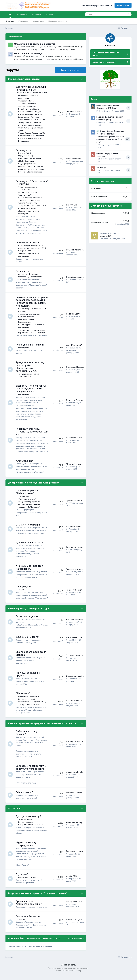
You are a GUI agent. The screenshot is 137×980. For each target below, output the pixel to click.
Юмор (34, 883)
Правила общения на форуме (80, 925)
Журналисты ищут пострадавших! (27, 849)
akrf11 (99, 170)
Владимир (73, 114)
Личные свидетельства (29, 211)
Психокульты (24, 150)
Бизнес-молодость (27, 622)
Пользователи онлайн (58, 21)
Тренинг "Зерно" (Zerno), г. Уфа (81, 594)
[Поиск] (100, 14)
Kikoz (71, 801)
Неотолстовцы (36, 277)
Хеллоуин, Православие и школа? (82, 367)
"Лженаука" (23, 699)
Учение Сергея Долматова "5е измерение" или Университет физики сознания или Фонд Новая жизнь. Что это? (110, 137)
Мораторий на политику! (28, 54)
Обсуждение (24, 214)
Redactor (73, 532)
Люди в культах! (26, 825)
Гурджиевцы (24, 117)
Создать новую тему (70, 70)
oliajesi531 (73, 684)
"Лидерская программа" (29, 505)
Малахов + (35, 702)
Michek (99, 111)
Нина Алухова (75, 370)
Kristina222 (74, 207)
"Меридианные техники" (31, 345)
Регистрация (123, 5)
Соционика (23, 702)
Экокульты (22, 271)
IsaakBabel (73, 597)
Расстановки (24, 705)
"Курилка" (22, 880)
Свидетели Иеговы (27, 101)
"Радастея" (40, 112)
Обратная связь (68, 970)
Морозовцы (24, 277)
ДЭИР (21, 161)
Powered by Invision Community (68, 976)
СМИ (44, 206)
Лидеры (50, 14)
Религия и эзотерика (76, 828)
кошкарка (73, 750)
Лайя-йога (38, 122)
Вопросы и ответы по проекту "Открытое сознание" (38, 899)
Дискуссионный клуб (29, 822)
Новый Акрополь (26, 112)
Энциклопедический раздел (24, 79)
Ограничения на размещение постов (35, 44)
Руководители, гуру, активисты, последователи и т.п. (29, 432)
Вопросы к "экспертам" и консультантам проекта (31, 773)
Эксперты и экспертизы (29, 314)
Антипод (100, 145)
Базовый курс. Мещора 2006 (31, 245)
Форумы (10, 21)
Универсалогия (25, 122)
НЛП (44, 707)
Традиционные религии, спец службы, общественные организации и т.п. (30, 367)
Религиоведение (26, 828)
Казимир (73, 663)
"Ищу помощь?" (25, 195)
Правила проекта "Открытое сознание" (29, 908)
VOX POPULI (15, 814)
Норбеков (39, 166)
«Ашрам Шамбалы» (27, 106)
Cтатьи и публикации (28, 192)
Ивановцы (34, 274)
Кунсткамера (24, 883)
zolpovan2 (73, 884)
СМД (34, 705)
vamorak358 (106, 236)
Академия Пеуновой (27, 103)
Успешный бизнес (74, 572)
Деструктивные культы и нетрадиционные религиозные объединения (32, 90)
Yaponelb (73, 859)
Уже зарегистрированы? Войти (97, 6)
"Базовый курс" (25, 499)
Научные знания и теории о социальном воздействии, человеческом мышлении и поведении (32, 301)
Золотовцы (30, 161)
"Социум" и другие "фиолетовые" (82, 467)
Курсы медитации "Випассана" (32, 169)
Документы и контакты (30, 545)
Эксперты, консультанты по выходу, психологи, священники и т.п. (31, 389)
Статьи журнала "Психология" (32, 325)
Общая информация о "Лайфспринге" (29, 495)
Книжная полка (25, 322)
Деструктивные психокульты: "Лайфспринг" (34, 485)
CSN (71, 552)
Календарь (23, 21)
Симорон (35, 117)
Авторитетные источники (29, 206)
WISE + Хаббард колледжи (30, 198)
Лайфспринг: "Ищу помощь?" (27, 738)
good (71, 928)
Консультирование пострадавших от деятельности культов (42, 729)
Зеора (21, 592)
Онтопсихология (26, 166)
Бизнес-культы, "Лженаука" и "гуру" (29, 614)
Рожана (35, 120)
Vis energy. (101, 168)
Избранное (37, 14)
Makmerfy (73, 469)
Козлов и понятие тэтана (78, 250)
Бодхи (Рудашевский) (28, 164)
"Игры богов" (24, 120)
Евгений (72, 280)
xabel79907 (74, 628)
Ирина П (72, 830)
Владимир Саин (76, 161)
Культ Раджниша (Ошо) (29, 109)
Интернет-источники (27, 208)
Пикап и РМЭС (25, 153)
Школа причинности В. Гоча (31, 114)
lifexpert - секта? (74, 798)
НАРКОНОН (72, 205)
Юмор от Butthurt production (31, 830)
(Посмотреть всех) (76, 944)
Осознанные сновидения (29, 707)
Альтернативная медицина (30, 710)
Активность (22, 14)
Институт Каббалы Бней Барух (32, 125)
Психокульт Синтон (27, 242)
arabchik (100, 159)
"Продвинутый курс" (27, 502)
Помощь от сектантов (77, 747)
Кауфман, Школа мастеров (30, 172)
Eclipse (72, 252)
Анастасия (23, 274)
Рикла (43, 120)
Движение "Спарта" (28, 642)
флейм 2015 (71, 882)
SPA (71, 506)
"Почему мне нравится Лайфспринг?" (30, 570)
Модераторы (38, 21)
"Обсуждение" (25, 464)
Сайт (10, 15)
